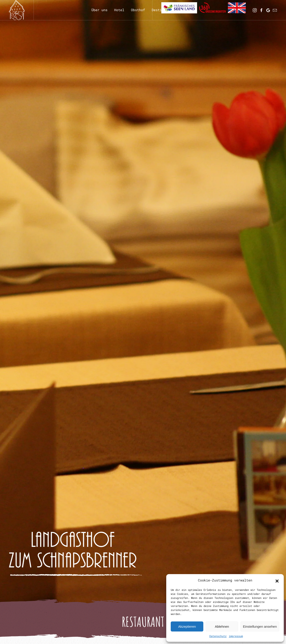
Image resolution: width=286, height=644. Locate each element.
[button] (277, 580)
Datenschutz (218, 636)
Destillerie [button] (163, 10)
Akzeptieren (187, 626)
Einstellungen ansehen (260, 626)
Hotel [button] (119, 10)
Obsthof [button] (138, 10)
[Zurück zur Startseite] (17, 10)
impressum (236, 636)
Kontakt (188, 10)
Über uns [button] (99, 10)
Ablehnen (222, 626)
